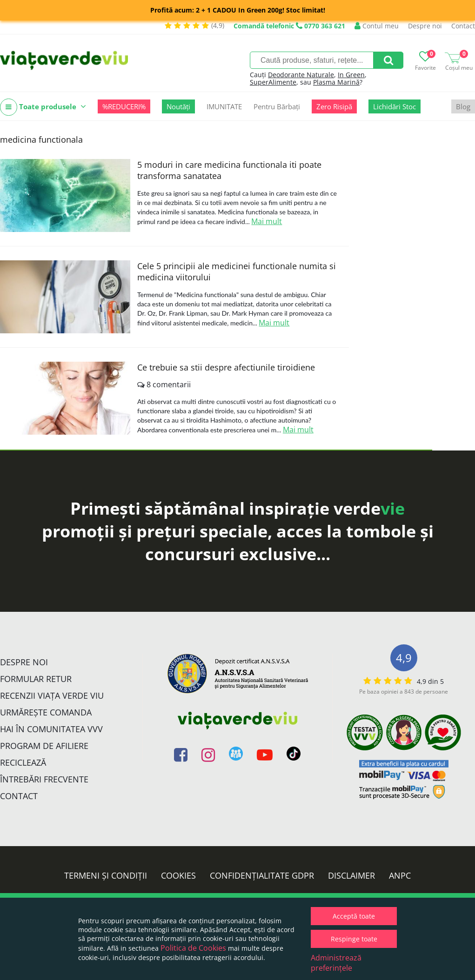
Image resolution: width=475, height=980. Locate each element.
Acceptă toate (354, 916)
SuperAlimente (273, 82)
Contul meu (377, 26)
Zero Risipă (334, 106)
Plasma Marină (336, 82)
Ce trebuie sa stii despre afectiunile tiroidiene (226, 367)
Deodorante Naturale (301, 75)
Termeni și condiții (106, 875)
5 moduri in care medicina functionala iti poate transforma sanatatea (229, 170)
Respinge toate (354, 939)
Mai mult (267, 221)
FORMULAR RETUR (36, 679)
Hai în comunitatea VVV (51, 729)
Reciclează (23, 762)
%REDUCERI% (124, 106)
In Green (351, 75)
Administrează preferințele (336, 963)
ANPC (400, 875)
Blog (463, 106)
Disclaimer (351, 875)
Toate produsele (43, 107)
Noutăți (178, 106)
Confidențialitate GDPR (262, 875)
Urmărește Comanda (46, 712)
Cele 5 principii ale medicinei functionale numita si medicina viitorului (237, 271)
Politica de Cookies (193, 948)
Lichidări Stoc (395, 106)
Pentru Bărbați (277, 106)
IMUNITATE (224, 106)
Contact (463, 26)
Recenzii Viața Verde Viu (52, 695)
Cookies (178, 875)
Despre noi (425, 26)
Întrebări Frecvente (44, 779)
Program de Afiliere (44, 746)
